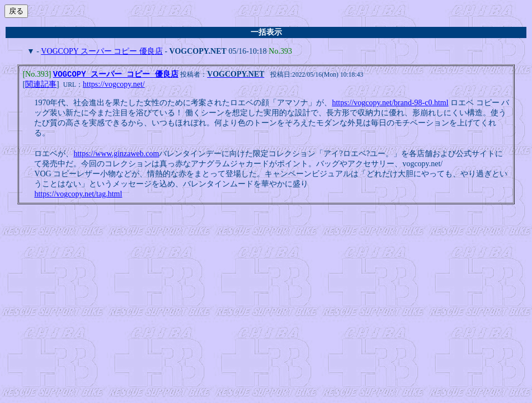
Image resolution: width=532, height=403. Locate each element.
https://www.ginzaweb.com (116, 155)
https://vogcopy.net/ (114, 85)
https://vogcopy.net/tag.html (78, 195)
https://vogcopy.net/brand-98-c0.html (390, 104)
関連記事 (41, 85)
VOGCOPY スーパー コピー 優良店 (102, 51)
